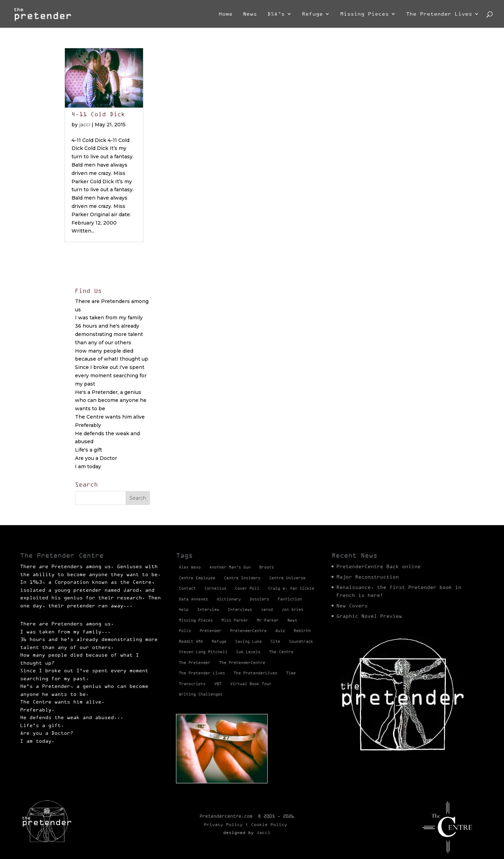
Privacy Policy (223, 824)
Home (226, 14)
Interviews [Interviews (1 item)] (240, 609)
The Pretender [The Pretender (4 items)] (195, 663)
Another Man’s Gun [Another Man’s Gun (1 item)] (230, 567)
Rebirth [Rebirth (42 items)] (302, 631)
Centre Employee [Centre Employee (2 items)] (197, 578)
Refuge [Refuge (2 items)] (219, 641)
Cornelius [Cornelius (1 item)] (215, 588)
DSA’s (276, 14)
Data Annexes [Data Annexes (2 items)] (193, 599)
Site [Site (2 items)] (275, 641)
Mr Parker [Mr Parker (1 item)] (268, 620)
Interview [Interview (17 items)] (208, 609)
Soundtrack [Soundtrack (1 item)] (301, 641)
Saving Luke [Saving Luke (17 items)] (248, 641)
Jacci (263, 832)
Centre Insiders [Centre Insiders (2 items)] (242, 578)
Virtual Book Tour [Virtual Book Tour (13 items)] (251, 684)
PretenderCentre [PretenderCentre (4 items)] (248, 631)
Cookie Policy (269, 824)
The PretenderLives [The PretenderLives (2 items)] (255, 673)
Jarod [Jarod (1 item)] (267, 609)
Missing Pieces (364, 14)
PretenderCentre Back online (379, 566)
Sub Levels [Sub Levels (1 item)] (248, 652)
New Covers (352, 606)
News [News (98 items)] (292, 620)
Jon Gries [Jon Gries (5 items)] (292, 609)
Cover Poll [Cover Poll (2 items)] (247, 588)
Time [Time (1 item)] (291, 673)
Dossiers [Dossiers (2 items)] (259, 599)
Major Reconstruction (368, 577)
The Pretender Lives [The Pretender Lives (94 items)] (202, 673)
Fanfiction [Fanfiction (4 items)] (290, 599)
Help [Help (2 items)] (184, 609)
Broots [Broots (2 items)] (267, 567)
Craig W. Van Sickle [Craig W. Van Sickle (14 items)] (291, 588)
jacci (85, 125)
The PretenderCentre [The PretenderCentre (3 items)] (242, 663)
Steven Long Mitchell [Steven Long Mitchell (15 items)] (203, 652)
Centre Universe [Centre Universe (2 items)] (287, 578)
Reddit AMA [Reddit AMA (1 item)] (191, 641)
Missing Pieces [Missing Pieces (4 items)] (196, 620)
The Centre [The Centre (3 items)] (281, 652)
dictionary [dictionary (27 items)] (229, 599)
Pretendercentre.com (226, 816)
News (250, 14)
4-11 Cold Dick (98, 114)
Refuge (312, 14)
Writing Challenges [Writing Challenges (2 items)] (201, 694)
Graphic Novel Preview (369, 616)
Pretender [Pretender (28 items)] (211, 631)
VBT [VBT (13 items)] (218, 684)
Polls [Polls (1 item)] (185, 631)
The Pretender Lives (439, 14)
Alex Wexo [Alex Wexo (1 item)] (190, 567)
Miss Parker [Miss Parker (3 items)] (235, 620)
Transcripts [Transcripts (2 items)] (192, 684)
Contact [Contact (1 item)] (187, 588)
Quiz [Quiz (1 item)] (280, 631)
